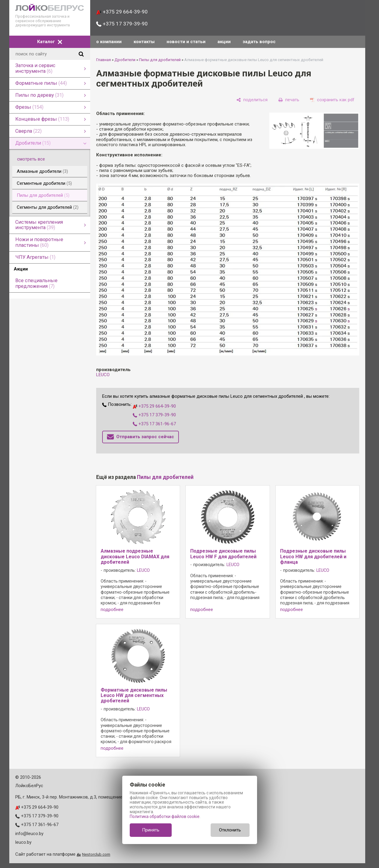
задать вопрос (259, 42)
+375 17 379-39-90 (122, 24)
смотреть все (34, 159)
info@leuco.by (29, 834)
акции (224, 42)
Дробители (125, 60)
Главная (104, 60)
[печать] (289, 100)
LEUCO (103, 375)
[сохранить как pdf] (332, 100)
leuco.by (23, 842)
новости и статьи (186, 42)
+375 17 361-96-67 (154, 424)
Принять (151, 830)
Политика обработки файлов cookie (165, 816)
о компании (109, 42)
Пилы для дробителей (160, 60)
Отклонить (230, 830)
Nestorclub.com (96, 854)
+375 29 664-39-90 (122, 12)
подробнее (112, 610)
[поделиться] (252, 100)
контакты (144, 42)
